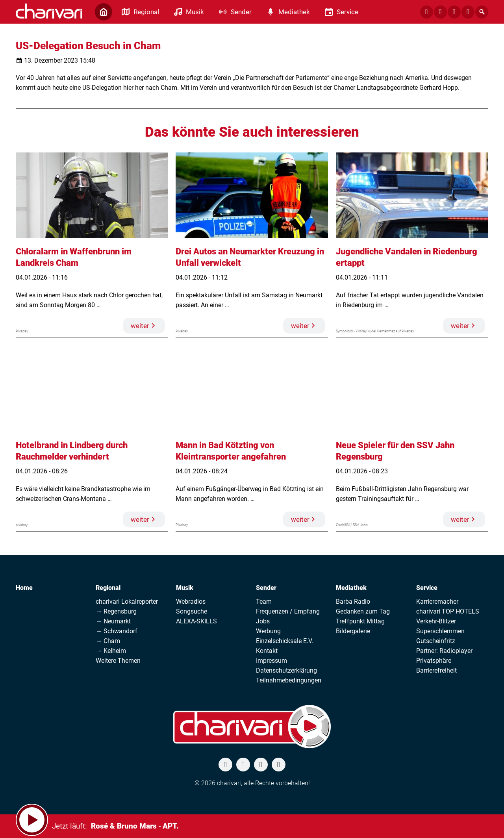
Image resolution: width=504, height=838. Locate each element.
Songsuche (192, 611)
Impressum (271, 661)
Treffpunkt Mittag (360, 621)
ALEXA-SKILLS (196, 621)
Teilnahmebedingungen (289, 680)
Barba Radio (353, 602)
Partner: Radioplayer (444, 651)
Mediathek (351, 588)
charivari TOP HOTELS (448, 611)
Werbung (268, 631)
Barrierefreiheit (436, 670)
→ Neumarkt (113, 621)
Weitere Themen (118, 661)
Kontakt (267, 651)
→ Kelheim (111, 651)
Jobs (263, 621)
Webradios (191, 602)
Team (264, 602)
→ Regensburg (116, 611)
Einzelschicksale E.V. (284, 641)
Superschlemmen (440, 631)
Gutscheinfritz (436, 641)
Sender (266, 588)
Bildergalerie (353, 631)
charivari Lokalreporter (127, 602)
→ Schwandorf (117, 631)
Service (427, 588)
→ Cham (108, 641)
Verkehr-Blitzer (436, 621)
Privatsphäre (434, 661)
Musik (185, 588)
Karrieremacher (437, 602)
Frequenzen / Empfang (288, 611)
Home (24, 588)
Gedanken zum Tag (363, 611)
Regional (108, 588)
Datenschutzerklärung (286, 670)
